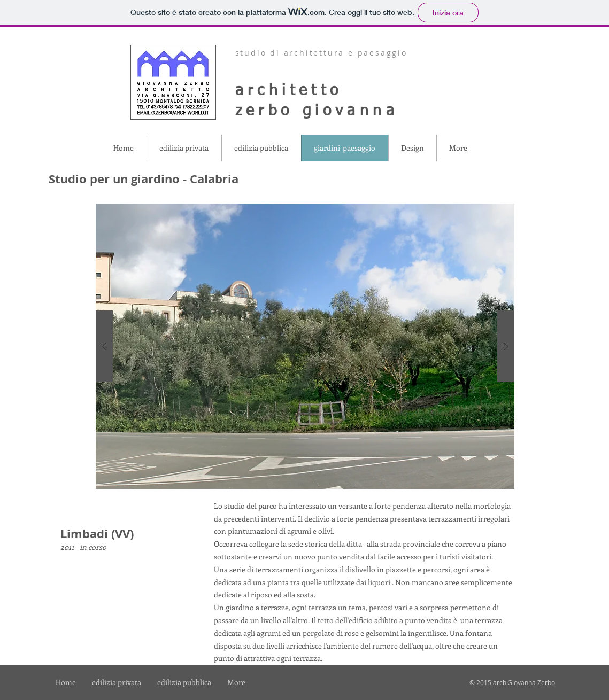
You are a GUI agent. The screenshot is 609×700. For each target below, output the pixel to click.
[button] (305, 346)
